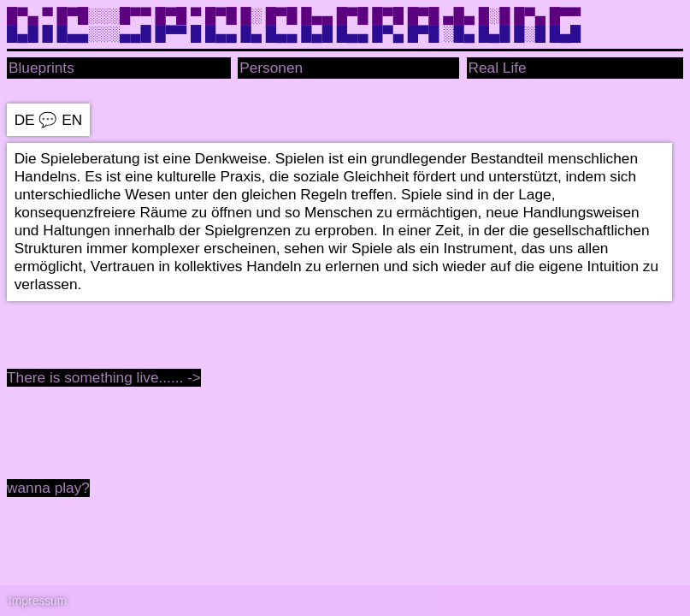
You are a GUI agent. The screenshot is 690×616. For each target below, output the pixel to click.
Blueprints (41, 68)
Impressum (38, 601)
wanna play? (48, 488)
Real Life (498, 68)
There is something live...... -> (104, 377)
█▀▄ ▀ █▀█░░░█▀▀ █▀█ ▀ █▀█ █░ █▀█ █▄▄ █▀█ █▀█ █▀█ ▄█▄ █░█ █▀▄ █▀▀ (294, 15)
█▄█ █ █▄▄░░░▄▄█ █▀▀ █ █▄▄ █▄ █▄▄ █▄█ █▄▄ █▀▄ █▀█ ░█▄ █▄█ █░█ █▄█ (294, 33)
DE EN (49, 120)
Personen (271, 68)
